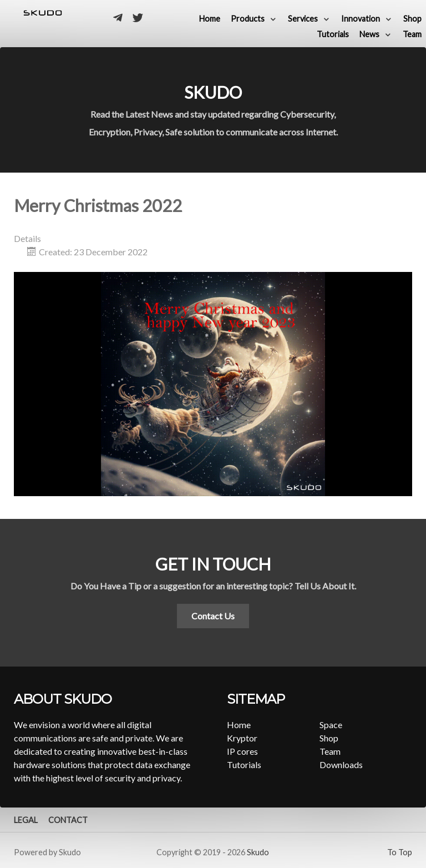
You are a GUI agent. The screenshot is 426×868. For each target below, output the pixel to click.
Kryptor (242, 738)
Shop (329, 738)
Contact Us (213, 616)
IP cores (242, 751)
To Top (400, 852)
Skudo (258, 852)
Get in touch (213, 564)
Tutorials (244, 764)
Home (239, 725)
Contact (68, 820)
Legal (26, 820)
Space (331, 725)
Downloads (341, 764)
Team (330, 751)
